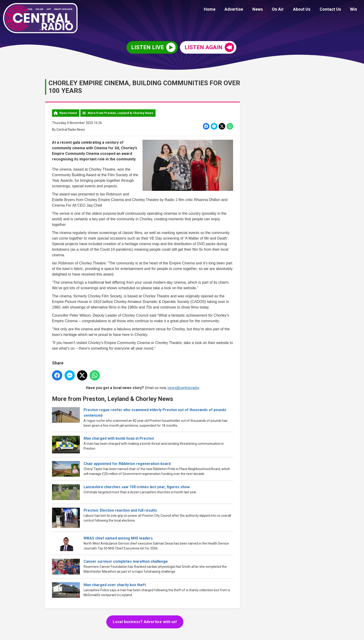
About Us (306, 10)
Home (221, 10)
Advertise (244, 10)
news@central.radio (184, 388)
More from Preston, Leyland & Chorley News (120, 113)
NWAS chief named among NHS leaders (118, 538)
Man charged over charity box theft (115, 585)
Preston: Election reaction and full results (120, 510)
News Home (68, 113)
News (265, 10)
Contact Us (333, 10)
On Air (284, 10)
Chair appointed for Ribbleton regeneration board (127, 464)
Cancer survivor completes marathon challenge (126, 561)
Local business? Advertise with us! (145, 622)
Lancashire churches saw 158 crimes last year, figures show (137, 487)
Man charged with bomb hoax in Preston (119, 438)
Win (354, 10)
